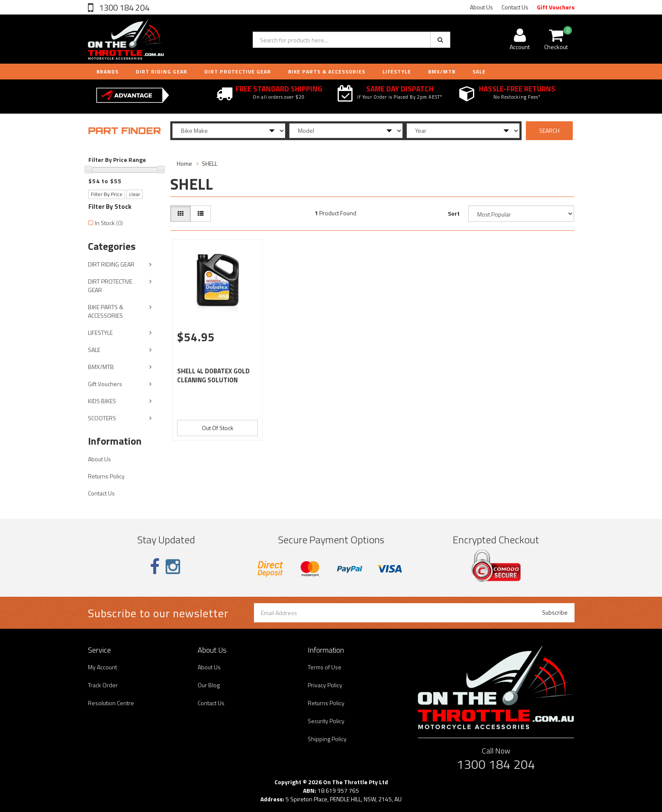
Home (184, 163)
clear (134, 194)
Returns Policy (106, 476)
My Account (102, 667)
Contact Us (515, 7)
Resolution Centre (111, 703)
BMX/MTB (442, 72)
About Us (481, 7)
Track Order (103, 685)
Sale (479, 72)
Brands (108, 72)
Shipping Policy (327, 739)
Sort (454, 213)
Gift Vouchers (556, 7)
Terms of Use (325, 667)
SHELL (210, 163)
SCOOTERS (102, 418)
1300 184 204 (123, 7)
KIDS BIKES (102, 401)
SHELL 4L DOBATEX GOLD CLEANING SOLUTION (213, 375)
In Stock (109, 223)
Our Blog (209, 685)
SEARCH (549, 130)
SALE (94, 350)
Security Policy (326, 721)
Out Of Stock (218, 428)
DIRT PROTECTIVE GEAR (238, 72)
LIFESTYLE (397, 72)
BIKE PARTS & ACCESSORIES (327, 72)
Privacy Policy (325, 685)
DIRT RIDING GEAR (162, 72)
